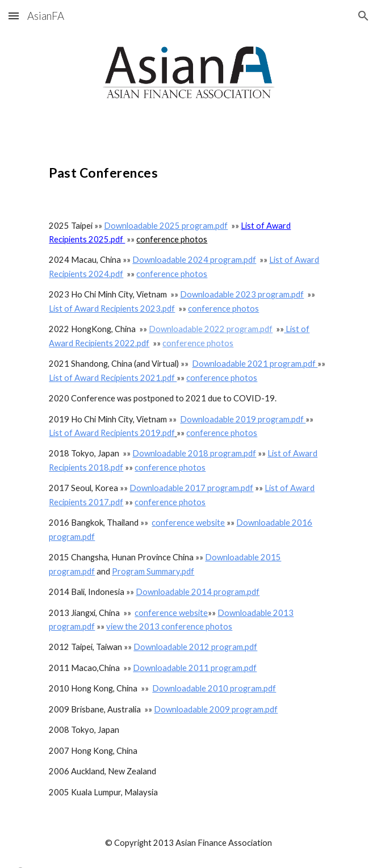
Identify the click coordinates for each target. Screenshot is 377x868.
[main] (188, 169)
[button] (14, 16)
